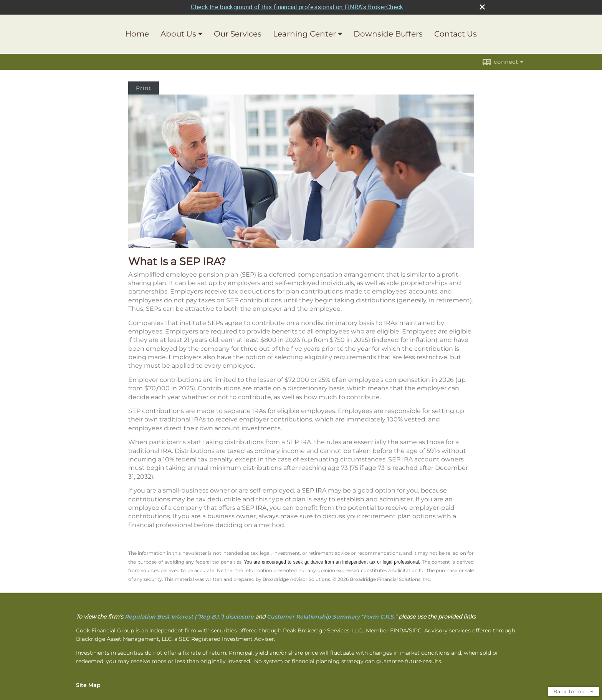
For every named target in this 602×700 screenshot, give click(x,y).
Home (137, 34)
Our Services (238, 34)
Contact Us (456, 34)
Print (144, 88)
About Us (178, 34)
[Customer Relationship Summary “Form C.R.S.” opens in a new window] (332, 617)
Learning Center (304, 34)
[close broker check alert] (482, 7)
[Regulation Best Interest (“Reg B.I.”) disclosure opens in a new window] (189, 617)
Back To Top (574, 691)
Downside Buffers (388, 34)
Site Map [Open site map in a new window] (88, 685)
